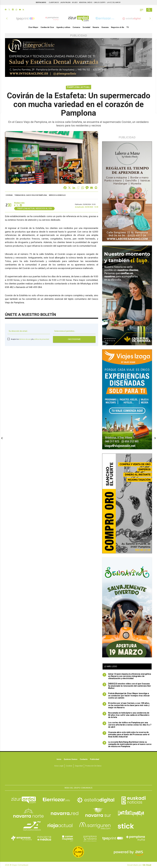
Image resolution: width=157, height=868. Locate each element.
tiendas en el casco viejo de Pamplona (31, 195)
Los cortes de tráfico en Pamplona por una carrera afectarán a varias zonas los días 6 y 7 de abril (127, 725)
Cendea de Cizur (47, 27)
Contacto (84, 759)
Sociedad (86, 27)
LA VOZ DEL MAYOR (114, 2)
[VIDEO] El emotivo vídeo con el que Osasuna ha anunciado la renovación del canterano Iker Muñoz (127, 686)
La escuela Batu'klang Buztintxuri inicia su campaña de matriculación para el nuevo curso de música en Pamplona (127, 744)
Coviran (9, 195)
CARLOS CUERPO (100, 2)
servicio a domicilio (57, 195)
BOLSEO (75, 2)
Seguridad (79, 766)
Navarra (96, 27)
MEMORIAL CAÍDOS (86, 2)
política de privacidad (41, 339)
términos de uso (25, 339)
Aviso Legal (59, 766)
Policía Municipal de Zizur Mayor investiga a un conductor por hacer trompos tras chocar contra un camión (126, 696)
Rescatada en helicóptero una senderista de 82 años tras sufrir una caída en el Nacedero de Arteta (126, 715)
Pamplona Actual (78, 87)
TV (128, 27)
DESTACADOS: (41, 2)
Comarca (76, 27)
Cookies (69, 766)
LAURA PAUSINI (65, 2)
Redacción (19, 203)
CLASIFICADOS (54, 2)
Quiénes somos (71, 759)
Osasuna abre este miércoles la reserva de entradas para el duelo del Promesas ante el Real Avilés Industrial (126, 735)
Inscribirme (74, 339)
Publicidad (95, 759)
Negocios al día (118, 27)
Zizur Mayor (33, 27)
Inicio (59, 759)
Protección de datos (93, 766)
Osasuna (105, 27)
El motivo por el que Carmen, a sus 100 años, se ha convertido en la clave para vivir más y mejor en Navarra (126, 705)
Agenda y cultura (63, 27)
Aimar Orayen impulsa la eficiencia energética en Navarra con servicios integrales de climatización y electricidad (127, 676)
